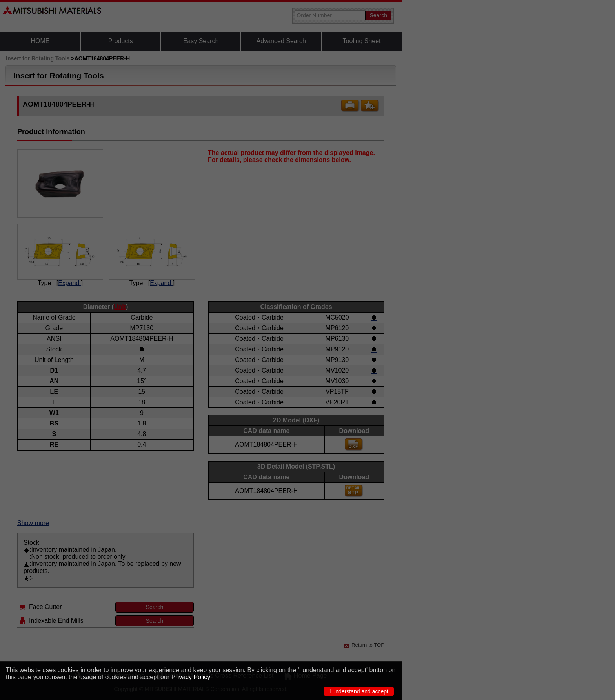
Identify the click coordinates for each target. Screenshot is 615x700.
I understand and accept (359, 691)
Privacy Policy (191, 677)
